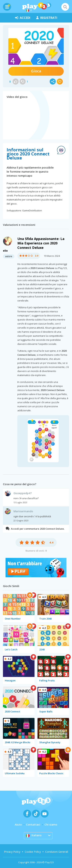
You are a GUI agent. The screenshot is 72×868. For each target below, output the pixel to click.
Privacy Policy (12, 852)
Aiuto (18, 825)
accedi (23, 18)
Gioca (36, 71)
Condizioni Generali (57, 852)
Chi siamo (51, 825)
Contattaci (33, 825)
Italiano (34, 836)
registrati (47, 18)
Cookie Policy (33, 852)
